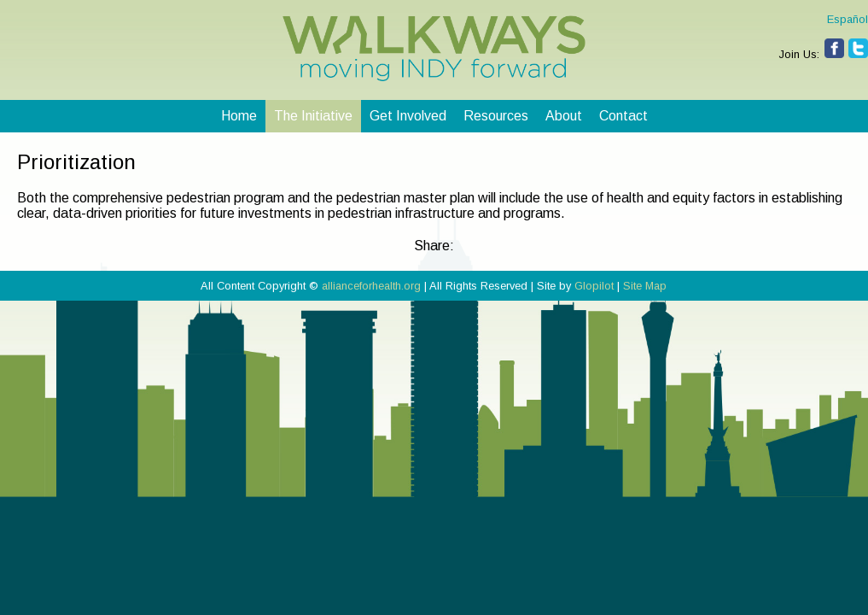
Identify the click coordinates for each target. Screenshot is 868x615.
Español (848, 19)
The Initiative (313, 116)
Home (239, 116)
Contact (623, 116)
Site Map (645, 286)
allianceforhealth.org (371, 286)
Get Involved (408, 116)
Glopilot (594, 286)
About (564, 116)
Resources (496, 116)
